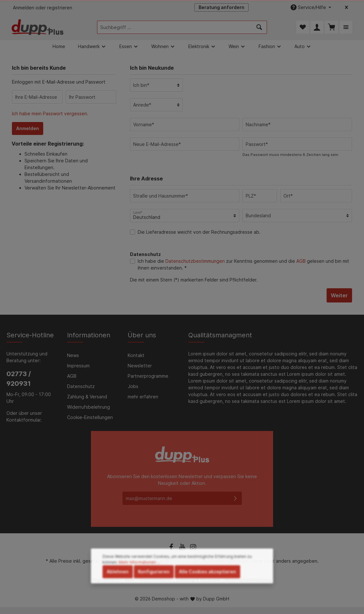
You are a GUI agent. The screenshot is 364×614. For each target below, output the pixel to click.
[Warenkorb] (331, 27)
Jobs (133, 386)
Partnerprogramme (148, 376)
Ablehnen (118, 584)
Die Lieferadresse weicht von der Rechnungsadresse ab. (199, 232)
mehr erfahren (143, 397)
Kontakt (136, 355)
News (73, 355)
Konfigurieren (154, 584)
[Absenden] (235, 498)
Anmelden (24, 8)
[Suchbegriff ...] (175, 27)
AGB (301, 261)
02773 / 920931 (19, 379)
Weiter (339, 295)
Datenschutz (81, 386)
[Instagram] (193, 550)
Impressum (78, 366)
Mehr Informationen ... (139, 575)
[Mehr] (346, 27)
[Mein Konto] (317, 27)
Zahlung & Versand (87, 397)
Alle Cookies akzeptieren (207, 584)
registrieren (60, 8)
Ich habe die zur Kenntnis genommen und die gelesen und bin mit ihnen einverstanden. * (243, 264)
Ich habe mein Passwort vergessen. (50, 113)
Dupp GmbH (216, 599)
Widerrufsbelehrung (89, 407)
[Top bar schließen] (346, 7)
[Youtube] (183, 550)
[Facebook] (172, 550)
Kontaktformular (24, 420)
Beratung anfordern (221, 7)
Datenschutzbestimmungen (195, 261)
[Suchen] (259, 27)
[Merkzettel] (303, 27)
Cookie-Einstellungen (90, 417)
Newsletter (140, 366)
